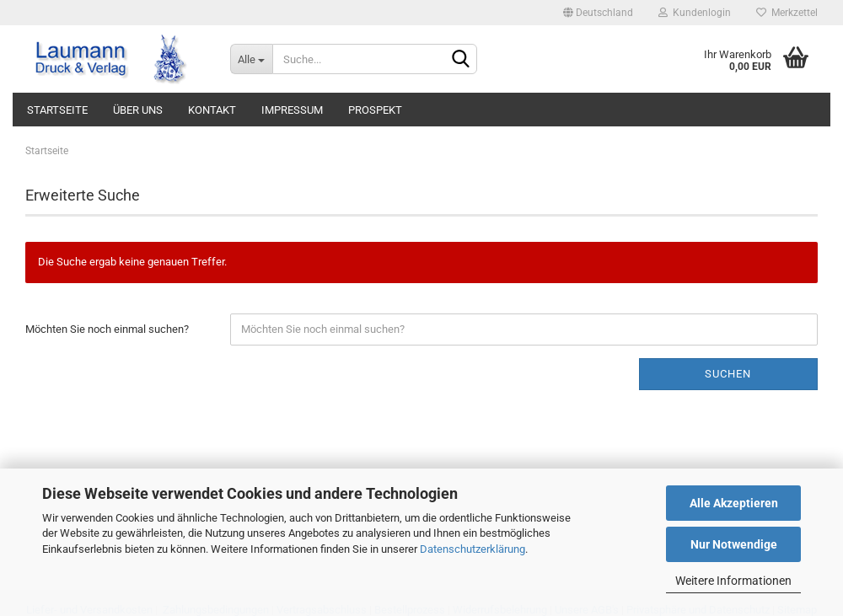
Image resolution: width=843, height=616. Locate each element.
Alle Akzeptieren (734, 503)
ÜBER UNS (138, 110)
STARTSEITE (57, 110)
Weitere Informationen (733, 581)
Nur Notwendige (734, 544)
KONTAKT (212, 110)
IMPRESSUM (292, 110)
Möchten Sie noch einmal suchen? (107, 329)
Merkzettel (787, 13)
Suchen (728, 374)
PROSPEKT (375, 110)
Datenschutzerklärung (473, 549)
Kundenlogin (695, 13)
